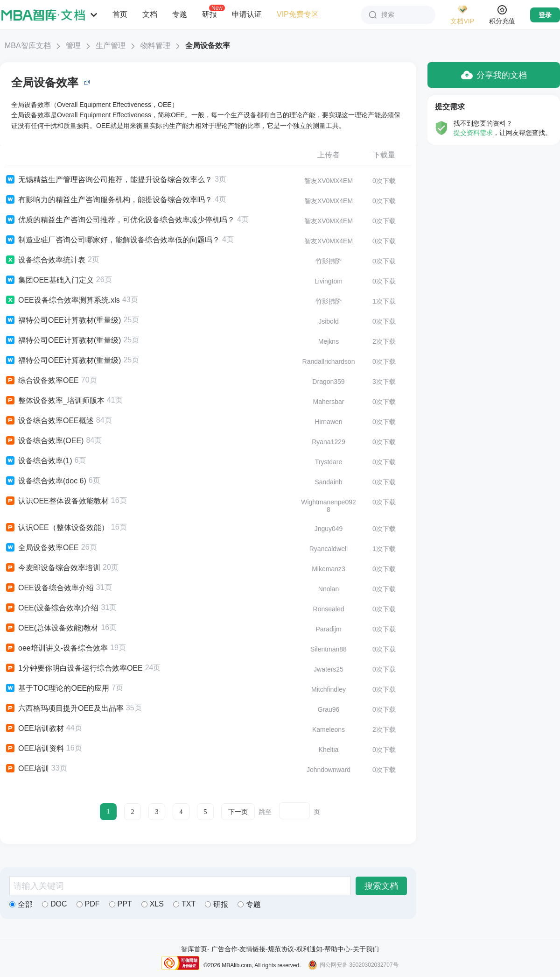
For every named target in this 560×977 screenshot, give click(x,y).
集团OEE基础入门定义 (49, 280)
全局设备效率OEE (42, 548)
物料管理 (155, 46)
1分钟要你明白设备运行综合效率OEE (74, 668)
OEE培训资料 (34, 749)
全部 (21, 904)
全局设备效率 (208, 46)
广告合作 (224, 949)
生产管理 (111, 46)
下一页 (238, 812)
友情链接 (252, 949)
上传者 (329, 155)
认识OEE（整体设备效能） (57, 528)
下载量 (384, 155)
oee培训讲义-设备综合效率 (56, 648)
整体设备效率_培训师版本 (55, 401)
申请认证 (247, 14)
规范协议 (281, 949)
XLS (153, 904)
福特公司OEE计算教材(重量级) (63, 320)
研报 (210, 14)
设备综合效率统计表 (45, 260)
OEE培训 (27, 769)
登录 (545, 15)
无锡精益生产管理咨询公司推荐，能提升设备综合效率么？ (108, 180)
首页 (120, 14)
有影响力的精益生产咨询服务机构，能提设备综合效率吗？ (108, 200)
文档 (150, 14)
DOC (55, 904)
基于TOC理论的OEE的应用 (57, 688)
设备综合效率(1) (38, 461)
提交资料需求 (473, 133)
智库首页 (194, 949)
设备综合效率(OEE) (44, 441)
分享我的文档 (494, 75)
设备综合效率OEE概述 (49, 421)
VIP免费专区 (298, 14)
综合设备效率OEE (42, 381)
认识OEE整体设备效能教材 (57, 501)
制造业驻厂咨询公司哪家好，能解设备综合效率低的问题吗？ (112, 240)
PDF (88, 904)
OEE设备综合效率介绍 (49, 588)
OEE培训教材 (34, 729)
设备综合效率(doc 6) (45, 481)
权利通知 (309, 949)
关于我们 (366, 949)
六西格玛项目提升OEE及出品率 (64, 708)
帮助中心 (337, 949)
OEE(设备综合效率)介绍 (52, 608)
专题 (180, 14)
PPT (121, 904)
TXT (184, 904)
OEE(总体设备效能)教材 (52, 628)
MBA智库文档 (28, 46)
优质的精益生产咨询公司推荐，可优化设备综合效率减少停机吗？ (120, 220)
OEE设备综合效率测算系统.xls (62, 300)
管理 (73, 46)
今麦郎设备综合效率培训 (52, 568)
